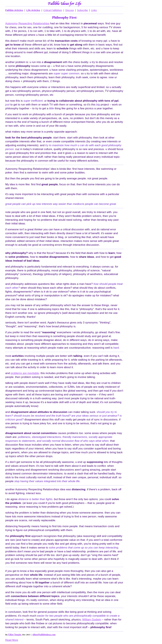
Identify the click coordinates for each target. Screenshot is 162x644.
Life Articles (33, 10)
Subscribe (83, 10)
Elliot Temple (15, 635)
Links (94, 10)
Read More (12, 640)
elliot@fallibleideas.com (44, 635)
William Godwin (92, 620)
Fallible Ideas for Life (64, 4)
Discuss (70, 10)
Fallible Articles (14, 10)
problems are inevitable (25, 373)
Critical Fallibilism (53, 10)
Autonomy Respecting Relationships (27, 23)
